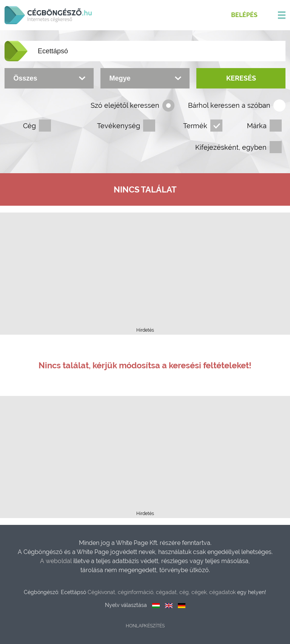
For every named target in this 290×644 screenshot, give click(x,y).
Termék (195, 126)
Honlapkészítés (145, 626)
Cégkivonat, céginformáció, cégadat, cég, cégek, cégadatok (162, 592)
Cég (29, 126)
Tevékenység (119, 126)
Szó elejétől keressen (125, 105)
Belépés (244, 15)
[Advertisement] (145, 272)
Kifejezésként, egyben (231, 147)
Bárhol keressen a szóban (229, 105)
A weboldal (57, 561)
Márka (257, 126)
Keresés (241, 78)
